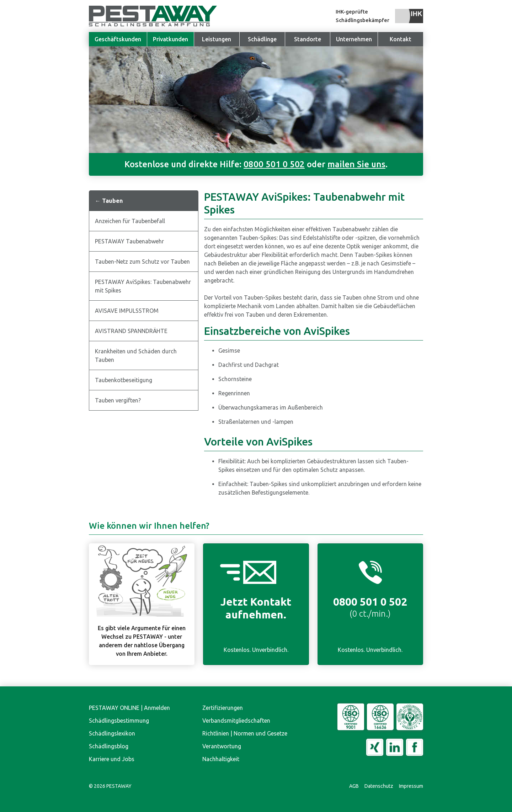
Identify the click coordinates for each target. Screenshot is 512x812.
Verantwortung (222, 746)
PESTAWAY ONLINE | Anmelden (129, 708)
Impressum (411, 786)
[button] (354, 39)
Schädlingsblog (109, 746)
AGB (354, 786)
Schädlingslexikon (112, 733)
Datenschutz (379, 786)
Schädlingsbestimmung (119, 721)
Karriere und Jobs (112, 759)
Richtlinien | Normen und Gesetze (245, 733)
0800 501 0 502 (274, 164)
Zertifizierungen (223, 708)
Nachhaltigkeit (221, 759)
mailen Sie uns (356, 164)
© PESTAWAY (110, 786)
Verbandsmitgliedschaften (236, 721)
